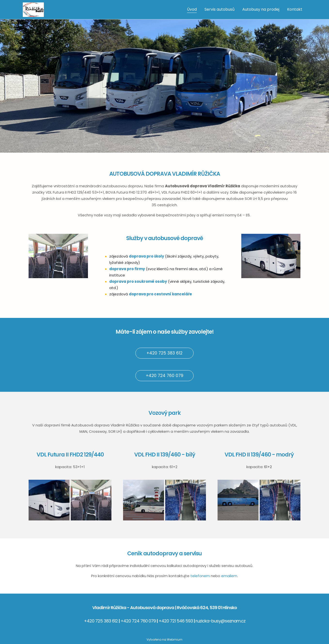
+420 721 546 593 (176, 621)
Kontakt (295, 9)
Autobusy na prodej (261, 9)
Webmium (175, 640)
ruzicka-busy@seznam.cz (220, 621)
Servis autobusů (219, 9)
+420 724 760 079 (165, 376)
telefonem (200, 576)
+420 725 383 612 (164, 353)
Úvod (192, 9)
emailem (229, 576)
